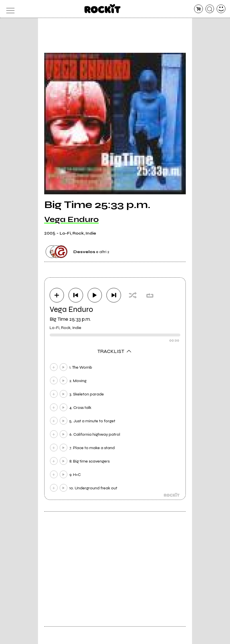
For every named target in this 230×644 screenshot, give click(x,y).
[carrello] (198, 9)
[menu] (9, 9)
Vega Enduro (71, 219)
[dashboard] (221, 9)
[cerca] (210, 9)
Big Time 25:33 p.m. (70, 319)
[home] (103, 9)
